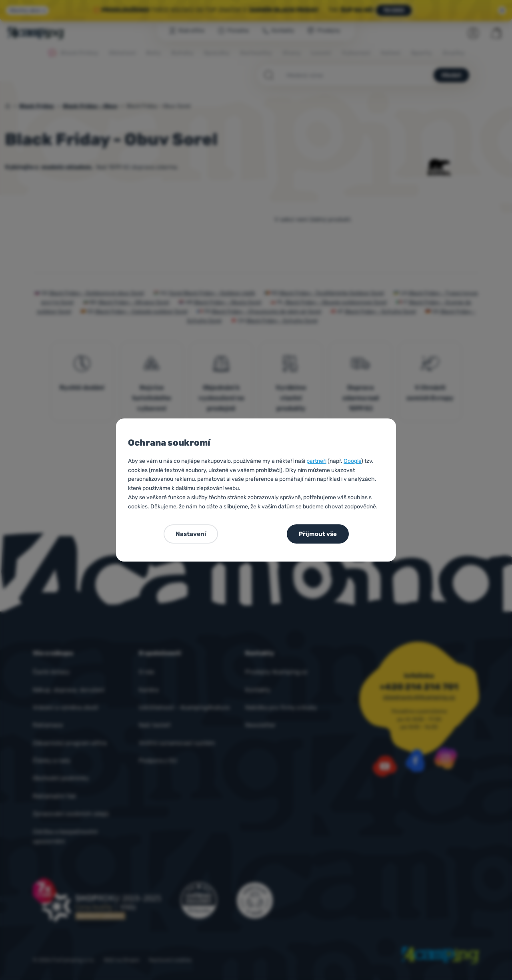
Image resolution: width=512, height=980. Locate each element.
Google (352, 461)
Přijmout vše (318, 534)
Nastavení (191, 534)
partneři (316, 461)
